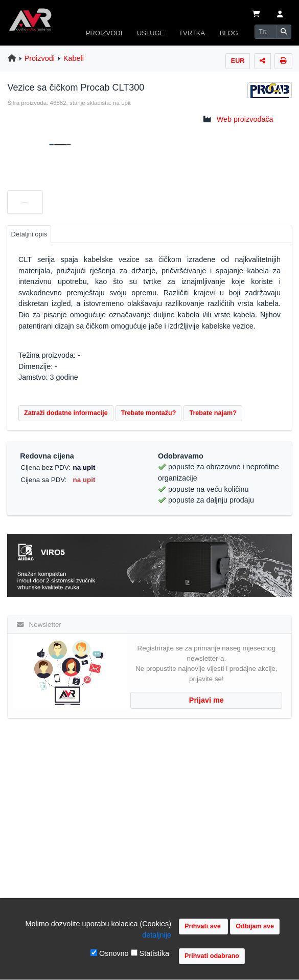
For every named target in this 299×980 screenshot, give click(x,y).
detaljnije (157, 935)
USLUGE (151, 33)
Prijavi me (206, 700)
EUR (238, 61)
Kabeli (74, 58)
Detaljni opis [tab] (29, 234)
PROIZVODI (104, 33)
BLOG (229, 33)
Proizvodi (40, 58)
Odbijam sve (255, 926)
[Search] (266, 32)
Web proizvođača (245, 119)
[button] (280, 15)
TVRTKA (192, 33)
